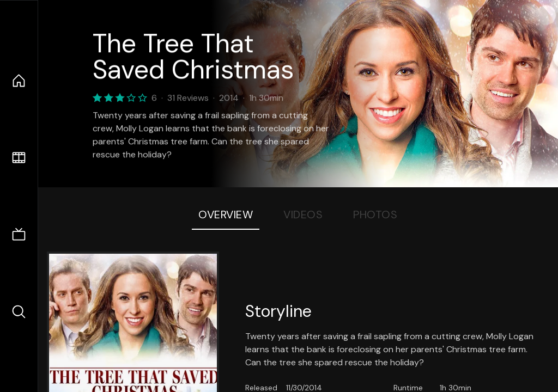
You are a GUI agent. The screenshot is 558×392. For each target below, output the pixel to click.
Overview (226, 215)
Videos (303, 215)
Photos (375, 215)
